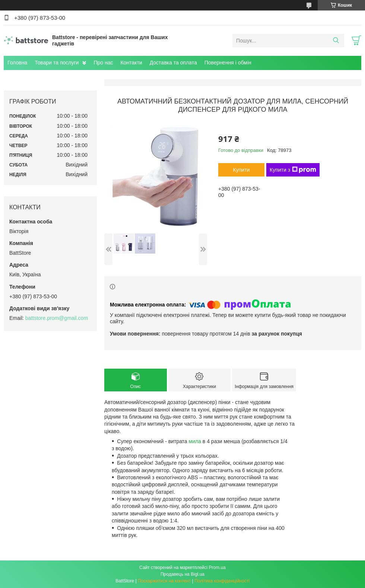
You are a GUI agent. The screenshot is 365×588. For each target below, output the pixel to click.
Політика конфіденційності (222, 581)
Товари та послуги (57, 63)
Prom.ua (217, 568)
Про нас (103, 63)
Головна (17, 63)
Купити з (293, 170)
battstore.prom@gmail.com (57, 318)
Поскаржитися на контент (164, 581)
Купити (242, 170)
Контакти (131, 63)
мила (195, 441)
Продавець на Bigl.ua (182, 574)
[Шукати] (336, 41)
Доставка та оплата (173, 63)
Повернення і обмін (228, 63)
